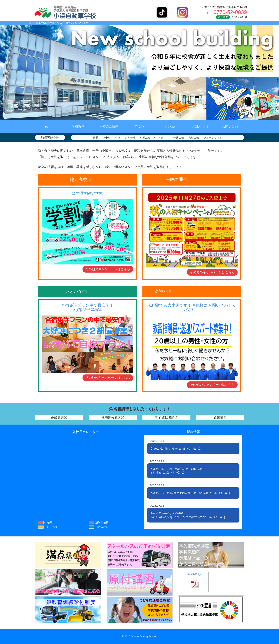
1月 (195, 574)
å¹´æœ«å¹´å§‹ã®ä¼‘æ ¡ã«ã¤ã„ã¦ (177, 449)
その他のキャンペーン (108, 269)
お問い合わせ (232, 126)
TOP (48, 126)
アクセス (170, 126)
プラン (139, 126)
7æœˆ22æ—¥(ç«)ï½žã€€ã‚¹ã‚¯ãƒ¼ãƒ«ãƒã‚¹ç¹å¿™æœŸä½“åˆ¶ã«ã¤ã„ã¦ (188, 515)
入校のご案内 (109, 126)
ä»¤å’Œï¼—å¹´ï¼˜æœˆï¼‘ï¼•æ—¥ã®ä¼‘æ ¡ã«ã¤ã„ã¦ (190, 493)
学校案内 (78, 126)
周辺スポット (201, 126)
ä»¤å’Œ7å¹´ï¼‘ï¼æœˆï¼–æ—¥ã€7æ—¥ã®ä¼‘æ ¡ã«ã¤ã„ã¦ (178, 471)
